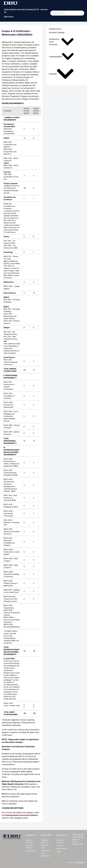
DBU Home (9, 17)
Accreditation (30, 851)
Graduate (61, 74)
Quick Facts (45, 851)
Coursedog (80, 862)
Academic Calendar (29, 841)
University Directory (60, 841)
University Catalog (29, 846)
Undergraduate (61, 57)
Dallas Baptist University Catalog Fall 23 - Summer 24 (26, 11)
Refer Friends (62, 849)
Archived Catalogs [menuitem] (57, 32)
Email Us (60, 846)
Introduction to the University (61, 42)
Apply (59, 852)
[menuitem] (62, 42)
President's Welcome (45, 841)
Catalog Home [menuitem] (55, 29)
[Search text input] (67, 13)
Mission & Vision (45, 846)
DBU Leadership (45, 855)
